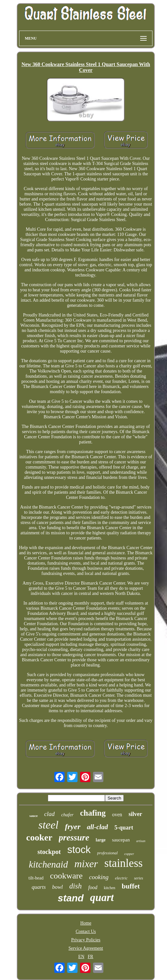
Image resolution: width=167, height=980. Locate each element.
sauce (34, 816)
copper (129, 854)
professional (108, 853)
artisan (141, 841)
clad (50, 814)
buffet (131, 886)
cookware (66, 876)
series (139, 878)
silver (135, 814)
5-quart (124, 828)
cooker (39, 837)
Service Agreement (86, 948)
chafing (93, 813)
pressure (74, 838)
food (93, 887)
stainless (124, 863)
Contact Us (86, 931)
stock (79, 850)
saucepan (121, 840)
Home (86, 923)
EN (81, 957)
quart (102, 898)
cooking (99, 877)
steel (48, 825)
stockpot (49, 852)
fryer (73, 827)
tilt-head (36, 878)
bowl (58, 887)
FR (91, 957)
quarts (39, 887)
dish (76, 886)
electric (121, 878)
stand (71, 898)
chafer (67, 815)
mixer (86, 864)
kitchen (109, 888)
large (100, 840)
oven (117, 815)
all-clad (97, 827)
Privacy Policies (86, 940)
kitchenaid (48, 864)
